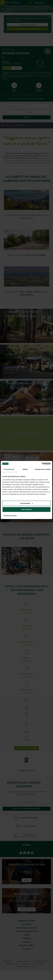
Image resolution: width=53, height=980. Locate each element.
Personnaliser (27, 503)
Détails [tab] (25, 469)
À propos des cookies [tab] (43, 469)
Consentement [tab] (9, 469)
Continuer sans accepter (10, 516)
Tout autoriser (26, 509)
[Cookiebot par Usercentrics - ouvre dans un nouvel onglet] (42, 464)
